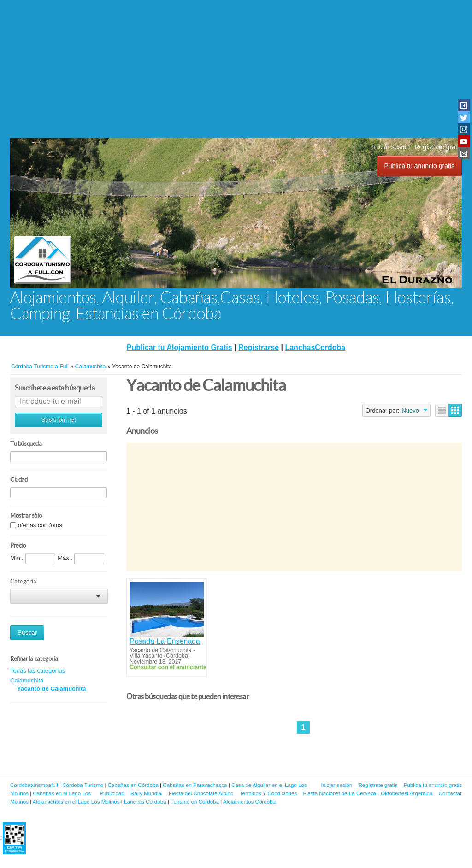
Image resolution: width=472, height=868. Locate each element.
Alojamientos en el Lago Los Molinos (76, 801)
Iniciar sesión (391, 147)
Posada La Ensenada (165, 641)
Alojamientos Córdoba (249, 801)
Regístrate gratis (438, 147)
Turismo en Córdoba (195, 801)
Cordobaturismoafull (34, 785)
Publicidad (112, 793)
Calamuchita (27, 680)
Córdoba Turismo (83, 785)
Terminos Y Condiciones (268, 793)
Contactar (450, 793)
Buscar (27, 632)
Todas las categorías (38, 671)
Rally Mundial (147, 793)
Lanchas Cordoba (145, 801)
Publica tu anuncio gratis (419, 166)
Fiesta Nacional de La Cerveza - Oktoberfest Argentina (368, 793)
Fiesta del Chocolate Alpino (201, 793)
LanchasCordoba (315, 347)
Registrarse (259, 347)
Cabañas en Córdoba (133, 785)
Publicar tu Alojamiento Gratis (180, 347)
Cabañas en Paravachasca (195, 785)
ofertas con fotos (40, 525)
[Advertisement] (236, 69)
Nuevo (410, 411)
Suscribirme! (59, 420)
